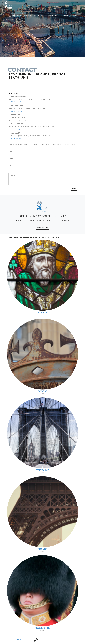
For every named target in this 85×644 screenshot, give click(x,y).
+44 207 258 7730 (15, 102)
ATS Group (19, 639)
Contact (76, 16)
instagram (54, 640)
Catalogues (65, 16)
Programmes (52, 16)
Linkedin (61, 640)
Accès (42, 315)
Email (67, 640)
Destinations (39, 16)
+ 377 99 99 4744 (14, 129)
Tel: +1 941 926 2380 (15, 139)
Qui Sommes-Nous (14, 16)
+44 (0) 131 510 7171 (16, 111)
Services (28, 16)
